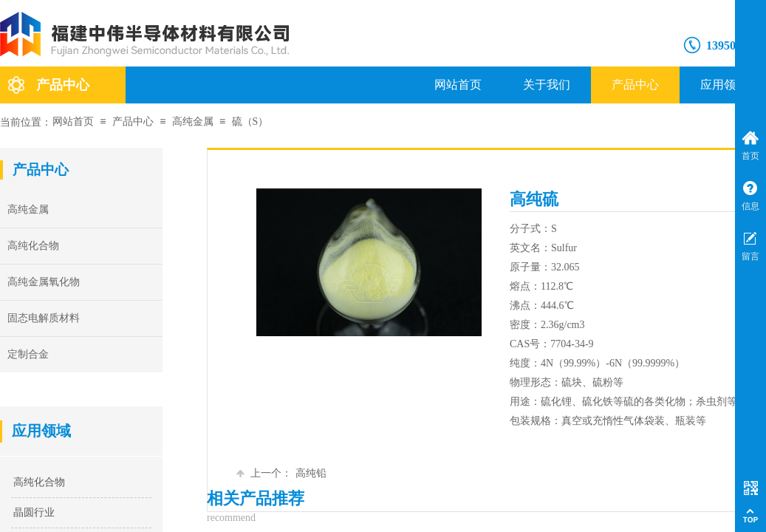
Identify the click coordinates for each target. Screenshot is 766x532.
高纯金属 (193, 122)
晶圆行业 (34, 512)
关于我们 (547, 85)
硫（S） (250, 122)
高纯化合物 (39, 482)
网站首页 (458, 85)
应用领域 (724, 85)
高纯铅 (281, 473)
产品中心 (635, 85)
